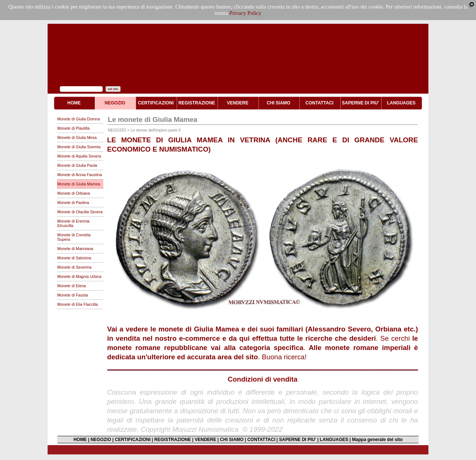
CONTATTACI (261, 440)
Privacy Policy (245, 13)
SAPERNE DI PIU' (297, 440)
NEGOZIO (101, 440)
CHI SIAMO (232, 440)
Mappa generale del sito (377, 440)
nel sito (113, 89)
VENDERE (206, 440)
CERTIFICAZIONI (133, 440)
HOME (80, 440)
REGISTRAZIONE (173, 440)
